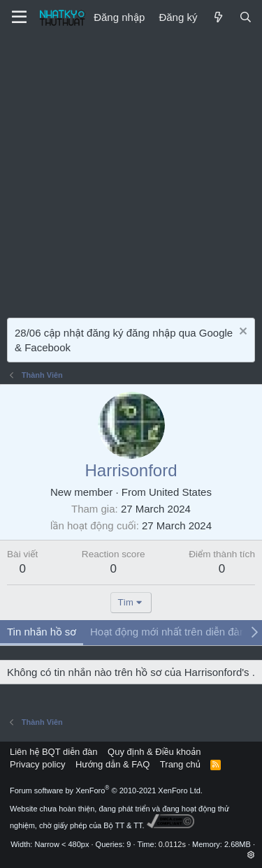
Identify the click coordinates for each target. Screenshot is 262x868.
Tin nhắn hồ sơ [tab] (42, 632)
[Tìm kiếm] (246, 17)
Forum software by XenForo (106, 790)
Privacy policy (37, 764)
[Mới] (218, 17)
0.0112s (172, 844)
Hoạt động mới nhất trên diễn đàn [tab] (168, 632)
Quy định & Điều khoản (154, 752)
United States (180, 492)
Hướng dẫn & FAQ (112, 764)
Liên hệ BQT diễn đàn (54, 752)
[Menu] (19, 17)
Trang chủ (180, 764)
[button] (251, 855)
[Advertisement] (131, 173)
